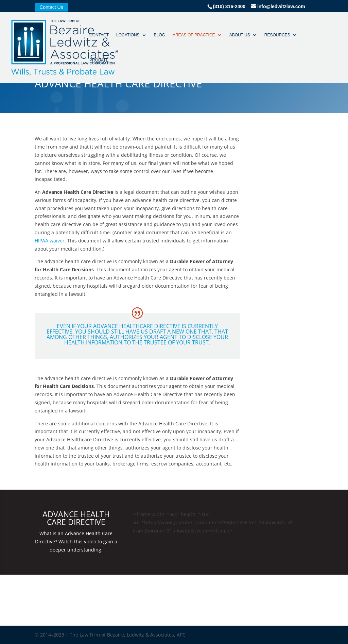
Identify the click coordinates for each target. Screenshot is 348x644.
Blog (160, 35)
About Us (240, 35)
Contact (99, 35)
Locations (128, 35)
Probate (99, 60)
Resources (277, 35)
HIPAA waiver (50, 241)
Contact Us (51, 7)
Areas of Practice (194, 35)
